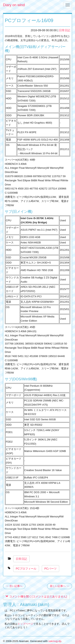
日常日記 (65, 30)
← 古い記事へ (14, 586)
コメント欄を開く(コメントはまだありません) (36, 596)
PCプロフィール (26, 569)
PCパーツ (50, 569)
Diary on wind (14, 5)
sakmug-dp (55, 641)
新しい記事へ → (59, 586)
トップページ (25, 624)
